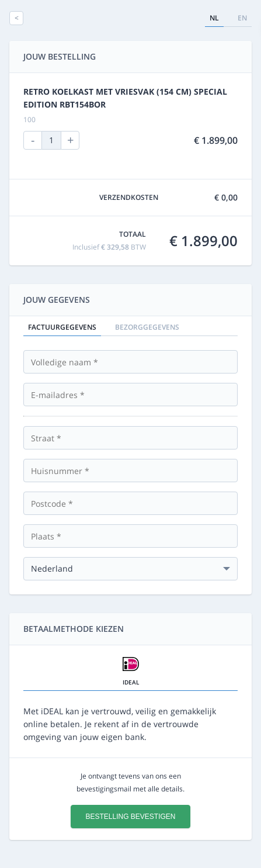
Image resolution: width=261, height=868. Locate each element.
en (242, 18)
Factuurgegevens (62, 327)
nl (214, 18)
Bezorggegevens (147, 327)
